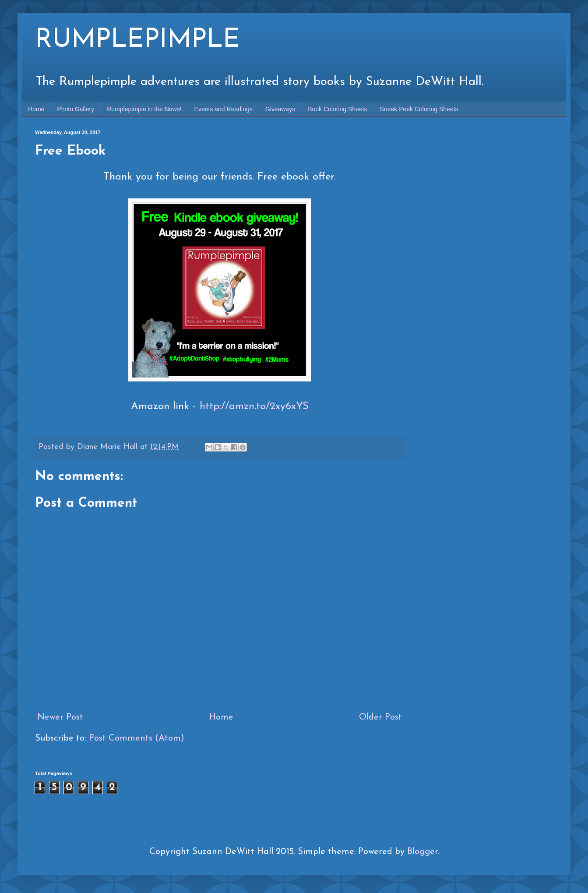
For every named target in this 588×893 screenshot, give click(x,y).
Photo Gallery (76, 109)
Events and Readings (224, 109)
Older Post (380, 717)
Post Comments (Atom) (137, 738)
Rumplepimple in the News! (144, 109)
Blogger (423, 852)
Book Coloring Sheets (337, 109)
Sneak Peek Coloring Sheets (419, 109)
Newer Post (60, 717)
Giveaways (280, 109)
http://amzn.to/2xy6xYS (254, 406)
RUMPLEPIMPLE (137, 40)
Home (36, 109)
